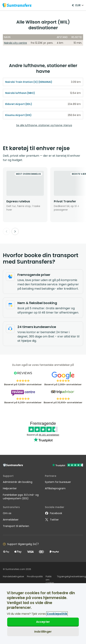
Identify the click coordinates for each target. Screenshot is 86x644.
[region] (43, 614)
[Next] (15, 231)
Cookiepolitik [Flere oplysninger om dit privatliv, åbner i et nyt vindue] (57, 614)
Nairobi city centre (15, 43)
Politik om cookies (50, 579)
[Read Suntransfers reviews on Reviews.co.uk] (23, 375)
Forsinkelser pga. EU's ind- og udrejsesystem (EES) (21, 497)
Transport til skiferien (16, 526)
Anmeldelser (11, 520)
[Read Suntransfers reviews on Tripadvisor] (63, 393)
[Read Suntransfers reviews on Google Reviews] (63, 375)
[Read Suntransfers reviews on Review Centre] (23, 393)
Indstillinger (43, 632)
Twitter (52, 520)
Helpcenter (10, 488)
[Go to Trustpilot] (68, 465)
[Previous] (6, 231)
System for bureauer (58, 482)
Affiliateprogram (55, 488)
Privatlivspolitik (35, 576)
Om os (7, 513)
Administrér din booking (18, 482)
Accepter (43, 622)
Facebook (54, 513)
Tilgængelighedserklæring (71, 576)
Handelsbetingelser (13, 576)
